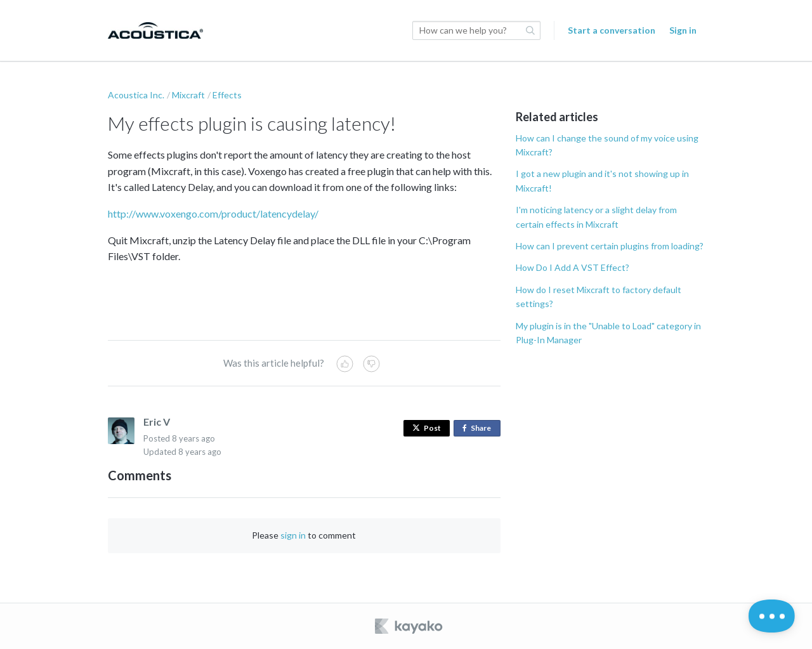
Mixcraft (188, 95)
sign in (293, 535)
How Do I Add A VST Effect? (573, 267)
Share (479, 429)
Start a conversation (612, 30)
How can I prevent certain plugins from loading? (610, 246)
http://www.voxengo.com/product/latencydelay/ (213, 213)
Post (427, 428)
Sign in (683, 30)
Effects (227, 95)
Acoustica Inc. (136, 95)
